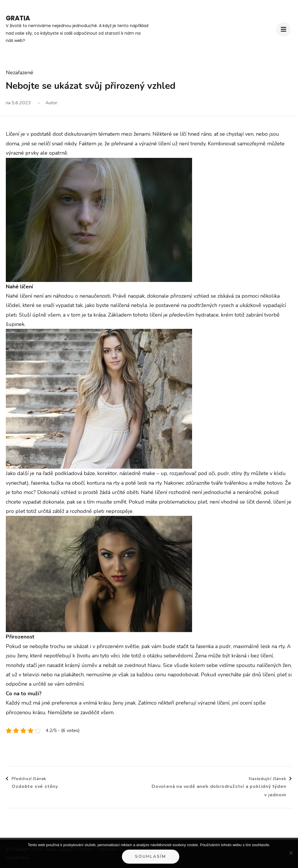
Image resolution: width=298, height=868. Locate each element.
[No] (291, 853)
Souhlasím (151, 856)
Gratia (18, 18)
